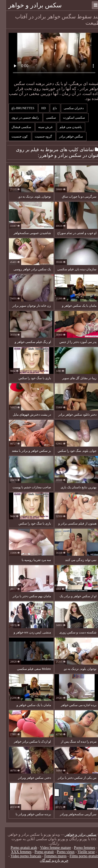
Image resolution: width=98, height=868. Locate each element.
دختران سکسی (69, 108)
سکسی (46, 118)
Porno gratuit (39, 852)
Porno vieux (61, 852)
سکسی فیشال (17, 127)
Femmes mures (51, 856)
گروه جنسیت (39, 136)
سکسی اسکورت (69, 118)
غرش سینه (41, 127)
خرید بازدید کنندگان (49, 861)
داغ (50, 108)
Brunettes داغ (18, 108)
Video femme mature (50, 848)
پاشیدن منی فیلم (66, 127)
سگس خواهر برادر (66, 136)
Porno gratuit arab (19, 848)
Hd (39, 108)
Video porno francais (21, 856)
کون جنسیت (15, 136)
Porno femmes (80, 848)
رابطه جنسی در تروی (21, 118)
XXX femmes (16, 852)
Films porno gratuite (79, 856)
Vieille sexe (81, 852)
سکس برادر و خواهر (30, 5)
